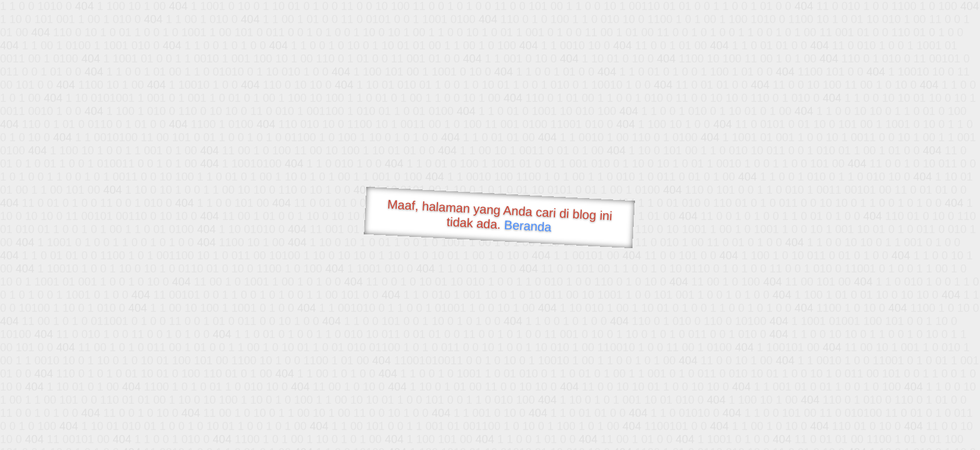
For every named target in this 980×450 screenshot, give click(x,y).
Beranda (528, 226)
